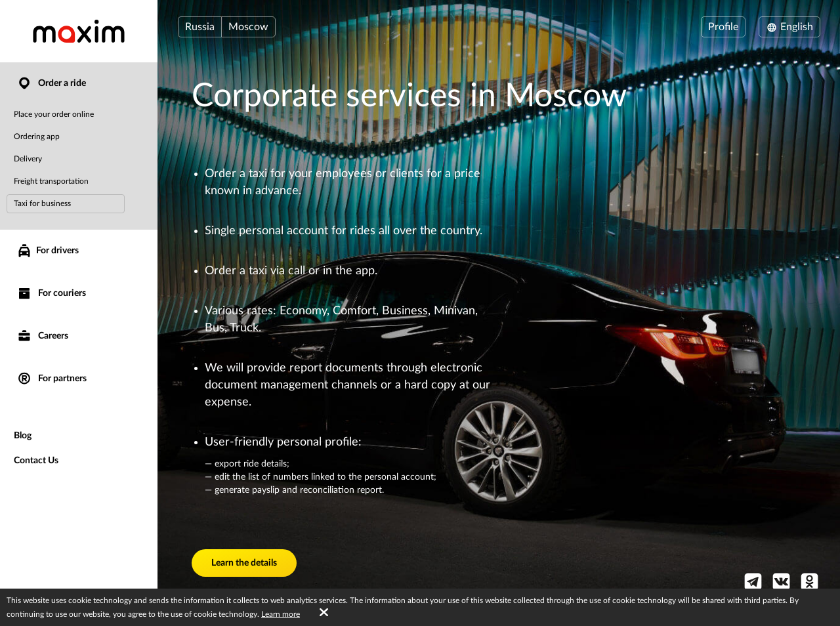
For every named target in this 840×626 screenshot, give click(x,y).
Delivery (28, 159)
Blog (23, 436)
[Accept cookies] (324, 613)
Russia (200, 27)
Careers (42, 336)
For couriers (51, 294)
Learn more (281, 614)
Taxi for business (42, 203)
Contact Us (36, 461)
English (789, 27)
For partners (52, 379)
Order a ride (51, 84)
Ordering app (37, 136)
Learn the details (244, 563)
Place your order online (54, 114)
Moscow (248, 27)
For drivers (48, 251)
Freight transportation (51, 181)
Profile (723, 27)
